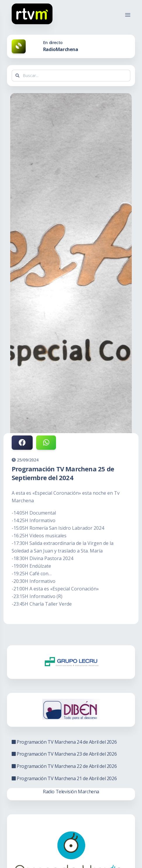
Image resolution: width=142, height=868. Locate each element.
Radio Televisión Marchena (71, 792)
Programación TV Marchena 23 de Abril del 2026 (64, 754)
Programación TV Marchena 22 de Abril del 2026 (64, 766)
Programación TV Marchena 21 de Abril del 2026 (64, 778)
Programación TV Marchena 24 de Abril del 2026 (64, 742)
